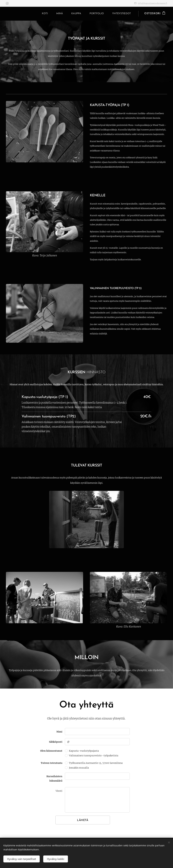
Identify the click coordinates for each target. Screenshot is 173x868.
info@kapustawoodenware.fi (152, 3)
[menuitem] (39, 14)
